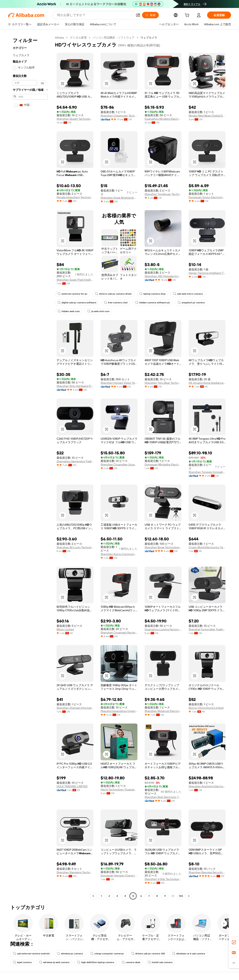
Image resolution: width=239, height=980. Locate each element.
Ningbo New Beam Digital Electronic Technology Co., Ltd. (207, 116)
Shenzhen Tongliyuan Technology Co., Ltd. (163, 194)
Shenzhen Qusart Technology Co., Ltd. (75, 119)
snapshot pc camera (191, 303)
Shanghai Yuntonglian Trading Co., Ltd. (207, 629)
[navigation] (30, 467)
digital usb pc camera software (77, 303)
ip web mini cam (98, 311)
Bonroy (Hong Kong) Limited (206, 708)
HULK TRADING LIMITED (72, 786)
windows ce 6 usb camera (189, 954)
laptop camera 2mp (152, 294)
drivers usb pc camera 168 (148, 954)
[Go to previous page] (93, 896)
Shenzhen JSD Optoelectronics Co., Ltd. (163, 276)
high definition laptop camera (96, 962)
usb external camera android (31, 954)
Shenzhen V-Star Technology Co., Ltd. (163, 879)
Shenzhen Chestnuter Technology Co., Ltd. (119, 116)
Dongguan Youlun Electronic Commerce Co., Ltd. (207, 197)
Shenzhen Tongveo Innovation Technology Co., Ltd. (207, 472)
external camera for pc (72, 294)
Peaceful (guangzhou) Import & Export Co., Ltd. (119, 711)
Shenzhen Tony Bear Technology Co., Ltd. (163, 383)
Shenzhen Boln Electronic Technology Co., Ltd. (163, 797)
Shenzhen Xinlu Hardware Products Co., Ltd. (75, 386)
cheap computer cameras (107, 954)
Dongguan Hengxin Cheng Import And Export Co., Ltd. (119, 876)
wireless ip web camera (54, 962)
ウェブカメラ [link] (149, 38)
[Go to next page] (189, 896)
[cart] (188, 16)
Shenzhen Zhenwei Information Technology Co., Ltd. (75, 708)
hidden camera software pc (153, 303)
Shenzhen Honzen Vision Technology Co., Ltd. (119, 383)
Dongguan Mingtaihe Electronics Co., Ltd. (163, 464)
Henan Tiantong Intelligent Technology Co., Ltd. (207, 273)
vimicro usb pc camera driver (113, 294)
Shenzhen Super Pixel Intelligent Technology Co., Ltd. (75, 280)
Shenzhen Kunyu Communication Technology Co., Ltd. (119, 554)
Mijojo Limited (65, 629)
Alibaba (59, 38)
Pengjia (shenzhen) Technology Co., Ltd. (75, 197)
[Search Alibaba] (95, 15)
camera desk (131, 962)
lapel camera (22, 962)
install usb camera (160, 962)
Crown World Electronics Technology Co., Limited (207, 547)
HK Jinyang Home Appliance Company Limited (207, 383)
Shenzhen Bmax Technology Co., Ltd (163, 547)
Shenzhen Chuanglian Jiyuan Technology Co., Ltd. (119, 464)
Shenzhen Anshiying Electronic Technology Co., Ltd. (207, 786)
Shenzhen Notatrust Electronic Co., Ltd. (163, 711)
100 (181, 896)
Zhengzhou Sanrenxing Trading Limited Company (75, 461)
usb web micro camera (188, 294)
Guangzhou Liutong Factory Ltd (163, 629)
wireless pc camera (70, 954)
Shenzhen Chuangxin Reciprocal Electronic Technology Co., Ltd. (119, 633)
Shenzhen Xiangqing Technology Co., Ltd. (75, 872)
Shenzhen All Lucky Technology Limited (75, 547)
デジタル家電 (78, 38)
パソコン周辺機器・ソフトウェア (114, 38)
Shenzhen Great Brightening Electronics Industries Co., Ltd (119, 198)
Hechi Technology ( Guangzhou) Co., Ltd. (119, 789)
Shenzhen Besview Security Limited (207, 872)
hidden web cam (69, 311)
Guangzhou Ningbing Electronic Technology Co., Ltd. (163, 119)
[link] (234, 942)
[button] (138, 15)
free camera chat (116, 303)
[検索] (150, 15)
